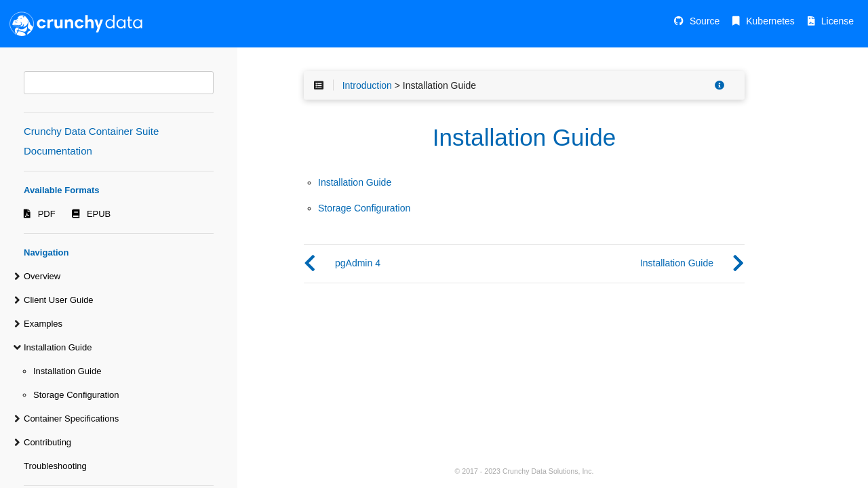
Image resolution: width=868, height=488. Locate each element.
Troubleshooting (55, 466)
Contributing (47, 442)
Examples (43, 324)
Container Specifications (71, 419)
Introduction (367, 85)
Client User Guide (59, 300)
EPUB (99, 214)
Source (705, 21)
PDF (47, 214)
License (837, 21)
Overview (42, 276)
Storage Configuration (76, 395)
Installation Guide (58, 347)
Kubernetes (770, 21)
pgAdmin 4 (358, 263)
